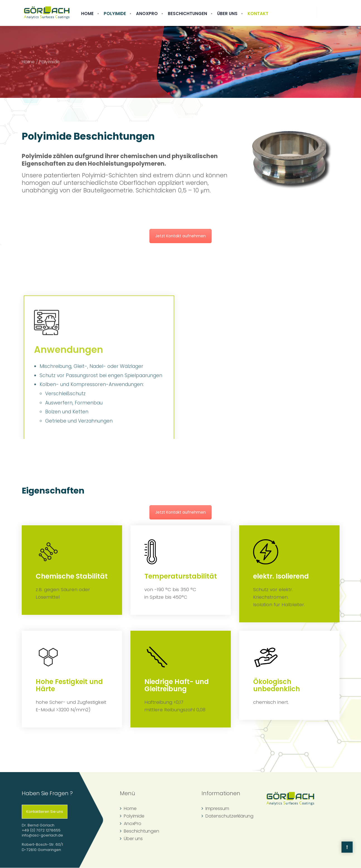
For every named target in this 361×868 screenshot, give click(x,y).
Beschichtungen (187, 14)
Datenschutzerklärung (229, 816)
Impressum (217, 808)
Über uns (227, 14)
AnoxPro (147, 14)
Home (87, 14)
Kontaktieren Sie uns (45, 812)
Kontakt (258, 14)
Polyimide (115, 14)
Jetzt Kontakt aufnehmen (180, 236)
